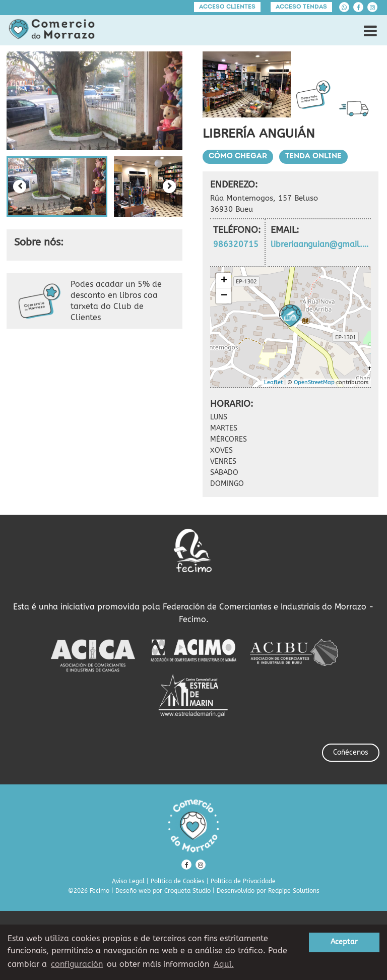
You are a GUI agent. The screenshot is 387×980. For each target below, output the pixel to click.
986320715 (236, 244)
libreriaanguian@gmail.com (320, 244)
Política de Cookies (178, 881)
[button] (57, 187)
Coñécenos (351, 752)
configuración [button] (77, 964)
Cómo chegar (238, 157)
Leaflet (273, 382)
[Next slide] (169, 187)
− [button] (224, 296)
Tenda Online (313, 157)
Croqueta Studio (187, 891)
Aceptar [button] (344, 942)
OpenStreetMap (314, 382)
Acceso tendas (301, 7)
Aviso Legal (128, 881)
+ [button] (224, 281)
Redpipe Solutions (294, 891)
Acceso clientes (227, 7)
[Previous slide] (20, 187)
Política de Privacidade (243, 881)
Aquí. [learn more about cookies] (224, 964)
